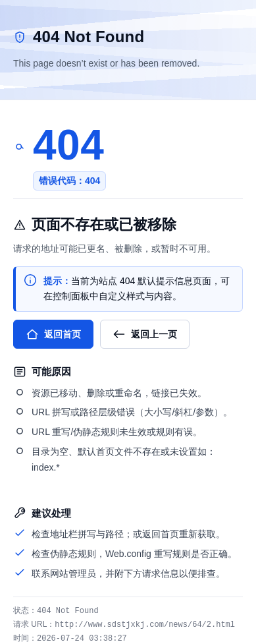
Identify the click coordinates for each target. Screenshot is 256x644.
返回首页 (53, 334)
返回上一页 (145, 334)
